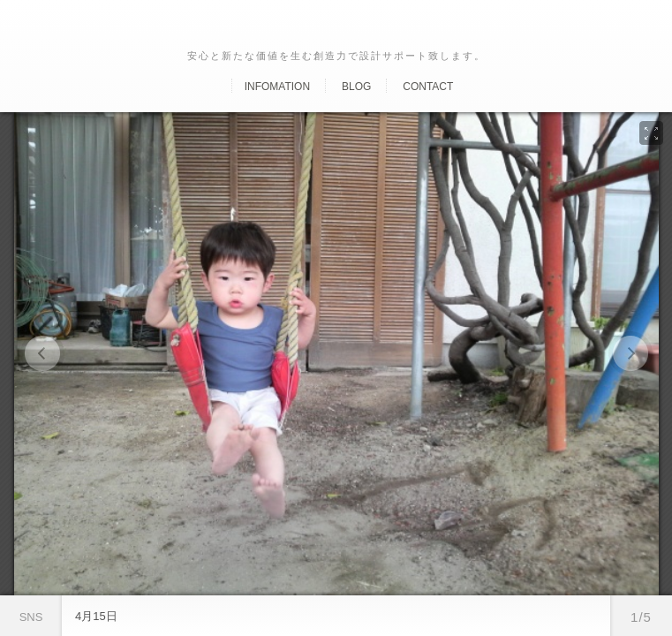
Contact (428, 87)
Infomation (277, 87)
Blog (356, 87)
